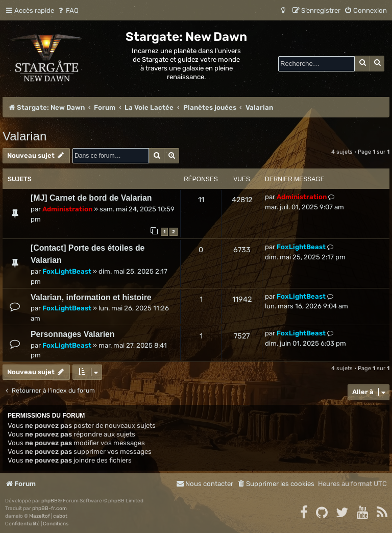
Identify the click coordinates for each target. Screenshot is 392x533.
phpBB (50, 501)
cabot (60, 516)
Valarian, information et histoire (91, 297)
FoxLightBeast (67, 271)
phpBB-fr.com (50, 508)
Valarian (24, 136)
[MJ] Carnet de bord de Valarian (91, 198)
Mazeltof (40, 516)
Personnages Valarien (73, 334)
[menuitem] (68, 10)
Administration (67, 209)
